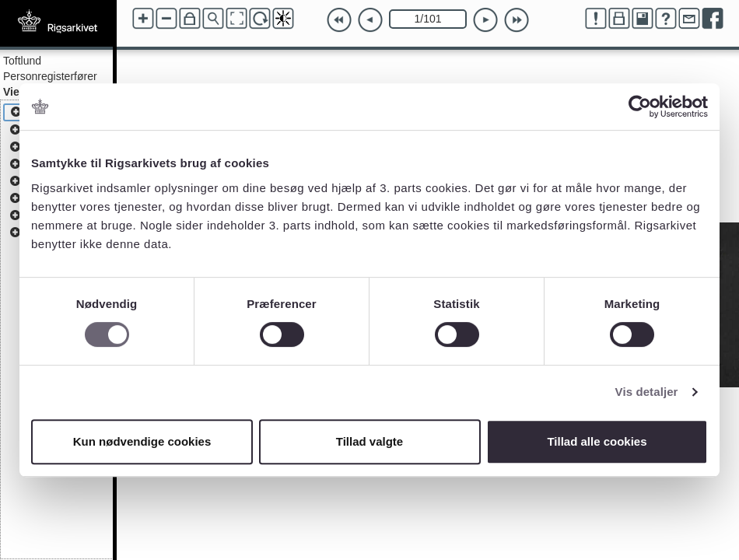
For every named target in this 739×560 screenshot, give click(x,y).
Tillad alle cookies (597, 441)
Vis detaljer (647, 392)
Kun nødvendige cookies (142, 441)
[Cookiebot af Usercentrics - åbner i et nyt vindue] (640, 107)
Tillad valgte (369, 441)
